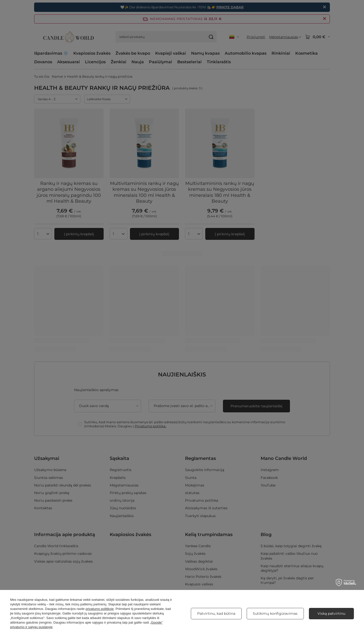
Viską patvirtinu (331, 613)
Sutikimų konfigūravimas (275, 613)
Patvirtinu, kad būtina (216, 613)
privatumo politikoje (99, 609)
